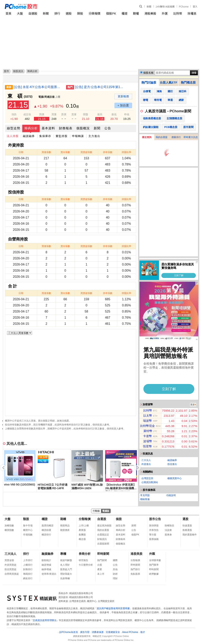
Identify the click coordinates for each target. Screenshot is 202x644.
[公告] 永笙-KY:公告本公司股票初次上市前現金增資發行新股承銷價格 (38, 87)
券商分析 (85, 554)
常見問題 (145, 495)
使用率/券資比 (49, 574)
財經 (115, 574)
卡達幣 (147, 436)
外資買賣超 (10, 565)
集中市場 (28, 526)
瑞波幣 (147, 421)
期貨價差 (65, 530)
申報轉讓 (78, 136)
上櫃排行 (28, 565)
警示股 (153, 535)
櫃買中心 (28, 530)
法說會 (168, 530)
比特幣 (178, 13)
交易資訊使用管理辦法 (45, 620)
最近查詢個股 (104, 526)
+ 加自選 (123, 105)
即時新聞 (103, 554)
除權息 (192, 13)
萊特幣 (148, 431)
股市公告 (155, 519)
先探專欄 (65, 578)
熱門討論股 (149, 82)
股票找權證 (48, 526)
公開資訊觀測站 (150, 482)
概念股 (82, 539)
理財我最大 (66, 574)
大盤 (20, 13)
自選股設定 (103, 535)
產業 (100, 569)
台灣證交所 (147, 478)
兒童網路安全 (113, 632)
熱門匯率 (154, 565)
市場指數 (28, 535)
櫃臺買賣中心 (175, 478)
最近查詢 (147, 137)
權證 (124, 13)
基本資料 (48, 128)
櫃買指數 (9, 530)
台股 (100, 565)
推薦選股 (187, 530)
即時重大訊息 (191, 137)
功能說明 (171, 495)
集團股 (82, 535)
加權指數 (9, 526)
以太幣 (148, 415)
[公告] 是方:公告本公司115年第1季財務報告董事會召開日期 (100, 87)
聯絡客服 (145, 499)
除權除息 (169, 526)
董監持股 (62, 136)
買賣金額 (9, 560)
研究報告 (83, 560)
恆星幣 (147, 446)
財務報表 (66, 128)
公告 (108, 128)
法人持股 (13, 136)
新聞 (149, 6)
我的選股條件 (190, 535)
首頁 (8, 13)
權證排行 (46, 535)
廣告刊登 (85, 632)
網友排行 (28, 578)
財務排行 (28, 569)
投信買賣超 (10, 569)
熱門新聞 (102, 560)
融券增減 (46, 569)
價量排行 (176, 137)
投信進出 (172, 464)
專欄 (63, 554)
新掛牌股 (154, 526)
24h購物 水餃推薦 (165, 6)
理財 (115, 578)
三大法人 (146, 460)
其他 (115, 569)
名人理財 (65, 565)
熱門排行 (135, 569)
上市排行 (28, 560)
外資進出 (146, 464)
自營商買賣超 (12, 574)
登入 (195, 6)
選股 (69, 13)
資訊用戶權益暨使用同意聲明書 (113, 608)
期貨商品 (65, 526)
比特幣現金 (147, 426)
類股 (80, 13)
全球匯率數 (155, 560)
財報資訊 (102, 539)
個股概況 (83, 128)
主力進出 (94, 136)
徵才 (143, 632)
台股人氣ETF (168, 82)
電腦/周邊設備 (46, 97)
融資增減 (46, 565)
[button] (138, 468)
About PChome (130, 632)
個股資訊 (18, 71)
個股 (119, 519)
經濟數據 (154, 574)
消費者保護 (98, 632)
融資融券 (29, 136)
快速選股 (187, 526)
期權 (136, 13)
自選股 (33, 13)
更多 (193, 405)
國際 (115, 560)
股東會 (168, 535)
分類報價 (94, 13)
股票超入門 (66, 569)
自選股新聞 (103, 544)
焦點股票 (135, 574)
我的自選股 (162, 137)
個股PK (111, 13)
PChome (184, 6)
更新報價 (123, 96)
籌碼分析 (31, 128)
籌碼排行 (28, 574)
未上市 (101, 574)
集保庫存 (45, 136)
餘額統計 (46, 560)
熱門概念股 (188, 82)
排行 (57, 13)
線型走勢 (14, 128)
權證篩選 (46, 530)
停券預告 (154, 530)
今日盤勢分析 (86, 565)
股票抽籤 (154, 539)
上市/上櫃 (84, 526)
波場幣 (148, 441)
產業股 (82, 530)
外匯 (165, 13)
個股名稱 (148, 73)
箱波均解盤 (66, 560)
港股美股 (150, 13)
